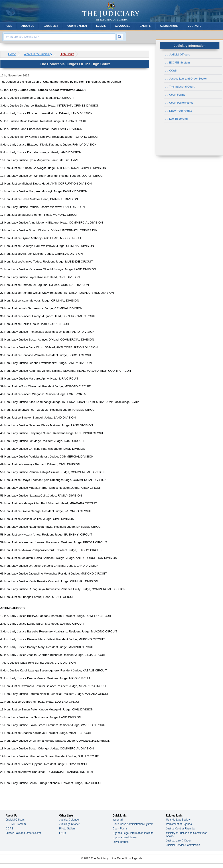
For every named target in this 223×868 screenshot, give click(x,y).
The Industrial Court (182, 87)
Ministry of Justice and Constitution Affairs (187, 835)
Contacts (195, 26)
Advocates (123, 26)
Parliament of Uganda (179, 824)
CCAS (173, 71)
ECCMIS (101, 26)
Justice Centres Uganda (180, 829)
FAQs (63, 833)
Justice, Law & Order (178, 841)
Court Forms (177, 95)
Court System (77, 26)
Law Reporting (178, 119)
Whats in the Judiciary (38, 54)
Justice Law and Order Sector (188, 79)
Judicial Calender (69, 820)
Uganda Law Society (178, 820)
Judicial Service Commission (183, 845)
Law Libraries (121, 842)
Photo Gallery (67, 829)
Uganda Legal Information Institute (133, 833)
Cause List (51, 26)
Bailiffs (145, 26)
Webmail (118, 820)
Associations (169, 26)
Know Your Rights (181, 111)
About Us (28, 26)
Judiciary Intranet (69, 824)
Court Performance (181, 103)
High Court (67, 54)
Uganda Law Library (125, 837)
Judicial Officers (179, 55)
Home (8, 26)
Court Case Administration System (133, 824)
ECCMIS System (179, 63)
